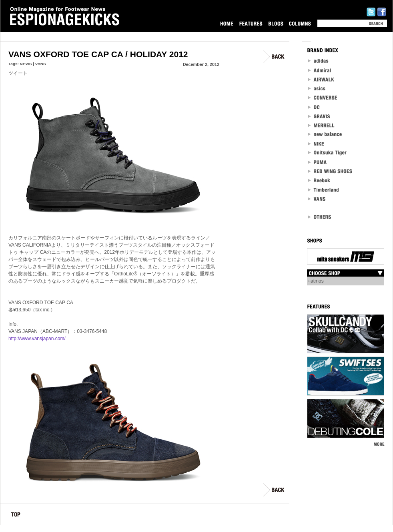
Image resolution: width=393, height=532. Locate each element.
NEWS (26, 64)
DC (314, 107)
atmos (317, 281)
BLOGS (276, 23)
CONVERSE (323, 98)
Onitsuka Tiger (328, 153)
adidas (318, 61)
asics (317, 89)
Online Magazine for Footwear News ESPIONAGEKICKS (65, 16)
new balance (325, 134)
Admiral (320, 70)
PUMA (318, 162)
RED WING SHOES (330, 171)
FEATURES (251, 23)
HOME (227, 23)
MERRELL (321, 125)
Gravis (319, 116)
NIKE (316, 144)
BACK (274, 57)
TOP (16, 516)
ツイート (18, 73)
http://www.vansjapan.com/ (37, 339)
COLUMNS (300, 23)
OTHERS (320, 217)
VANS (41, 64)
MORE (379, 444)
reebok (319, 180)
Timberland (324, 190)
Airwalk (321, 79)
